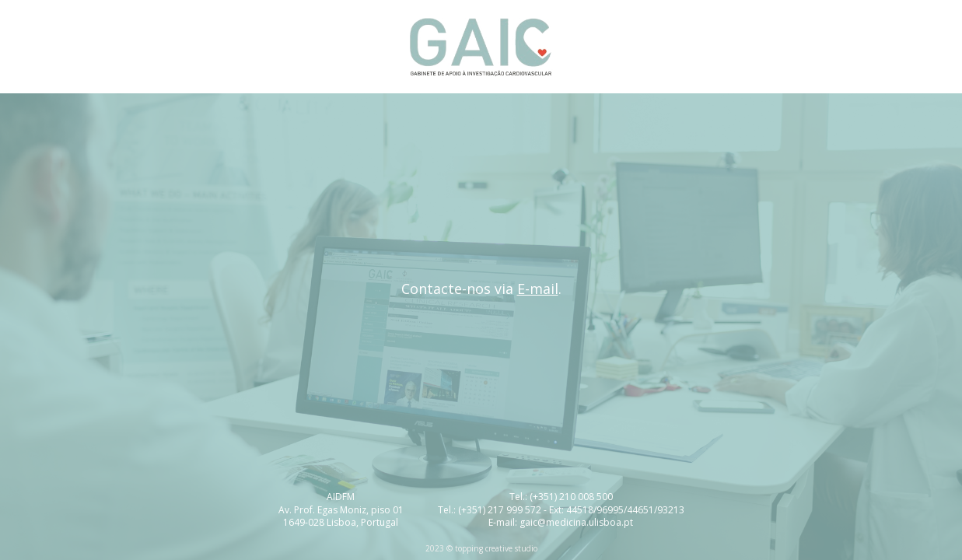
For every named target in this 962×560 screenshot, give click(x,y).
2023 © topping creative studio (481, 548)
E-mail (538, 289)
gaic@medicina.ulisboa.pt (576, 522)
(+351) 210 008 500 (571, 497)
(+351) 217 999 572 (500, 510)
